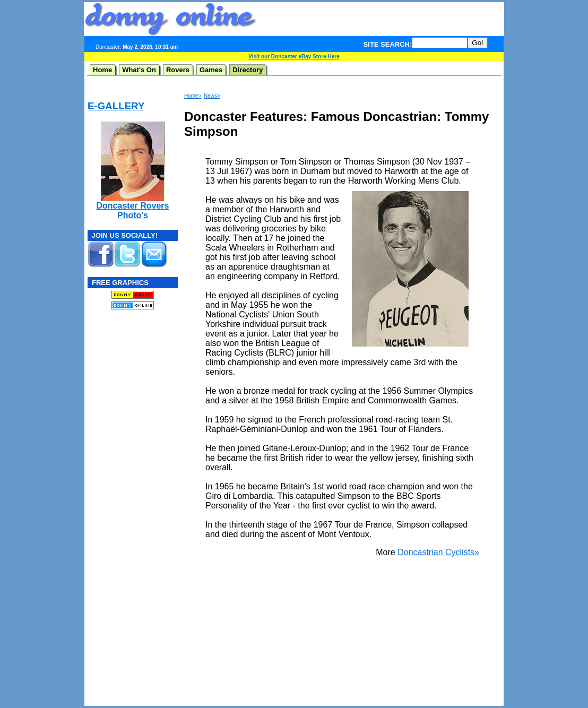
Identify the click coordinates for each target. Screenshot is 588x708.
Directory (248, 70)
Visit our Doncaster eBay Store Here (294, 57)
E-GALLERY (116, 106)
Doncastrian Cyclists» (438, 552)
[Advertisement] (380, 19)
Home (102, 70)
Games (211, 70)
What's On (139, 70)
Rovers (178, 70)
